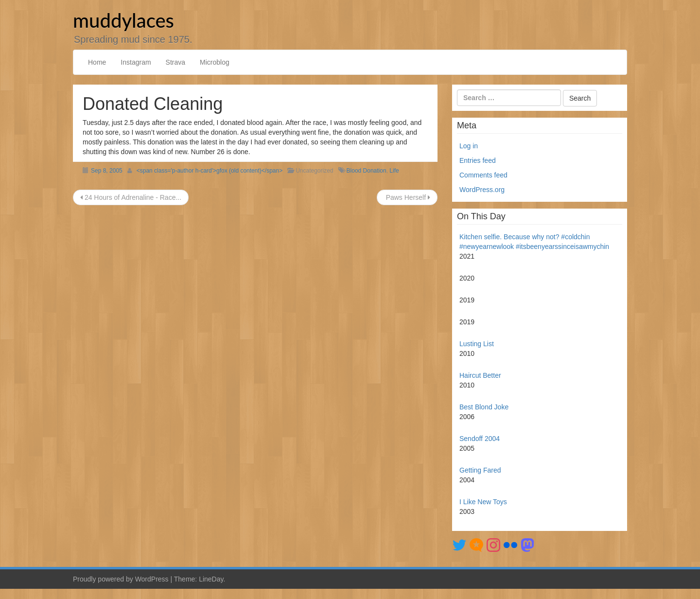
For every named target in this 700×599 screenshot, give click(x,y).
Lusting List (477, 344)
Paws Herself (407, 197)
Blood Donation (367, 171)
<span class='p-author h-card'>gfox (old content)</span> (210, 171)
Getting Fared (480, 470)
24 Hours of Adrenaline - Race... (131, 197)
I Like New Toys (483, 502)
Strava (175, 62)
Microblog (215, 62)
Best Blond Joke (484, 407)
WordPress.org (482, 190)
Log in (469, 146)
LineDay (211, 579)
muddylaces (123, 20)
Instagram (136, 62)
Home (97, 62)
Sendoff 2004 (480, 439)
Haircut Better (480, 375)
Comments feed (483, 175)
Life (394, 171)
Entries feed (478, 160)
